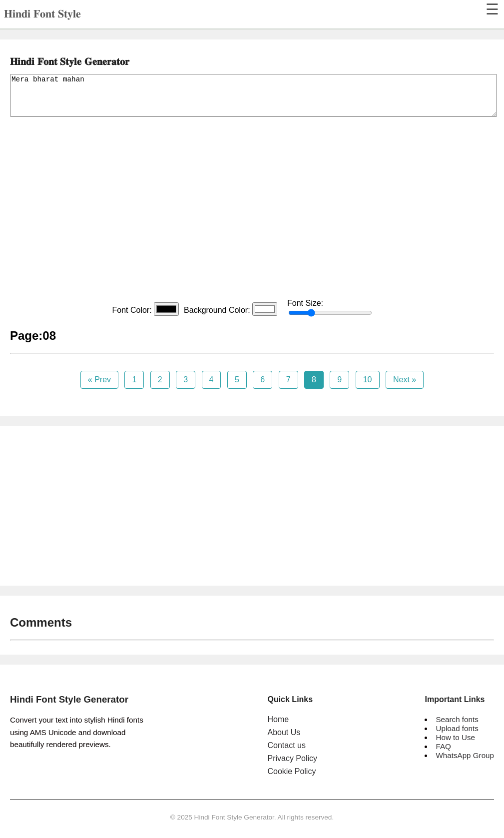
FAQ (443, 746)
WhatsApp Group (465, 755)
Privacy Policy (292, 758)
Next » (405, 380)
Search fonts (457, 719)
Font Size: (330, 308)
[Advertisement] (252, 209)
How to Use (455, 737)
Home (278, 719)
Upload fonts (457, 728)
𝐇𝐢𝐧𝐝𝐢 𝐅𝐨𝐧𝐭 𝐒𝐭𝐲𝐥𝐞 (42, 14)
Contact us (286, 745)
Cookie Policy (291, 771)
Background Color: (231, 309)
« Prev (99, 380)
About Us (284, 732)
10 (368, 380)
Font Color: (145, 309)
